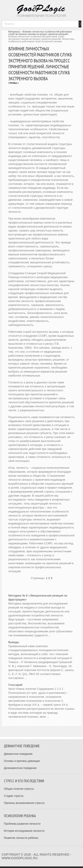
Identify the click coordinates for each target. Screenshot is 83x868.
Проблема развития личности (22, 824)
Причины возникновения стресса (24, 803)
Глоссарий (15, 685)
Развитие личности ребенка (21, 838)
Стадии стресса (14, 796)
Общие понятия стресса (19, 789)
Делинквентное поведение (20, 768)
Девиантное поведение (18, 754)
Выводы (14, 642)
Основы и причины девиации (22, 761)
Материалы (14, 32)
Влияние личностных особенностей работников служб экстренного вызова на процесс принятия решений (40, 33)
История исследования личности (24, 831)
